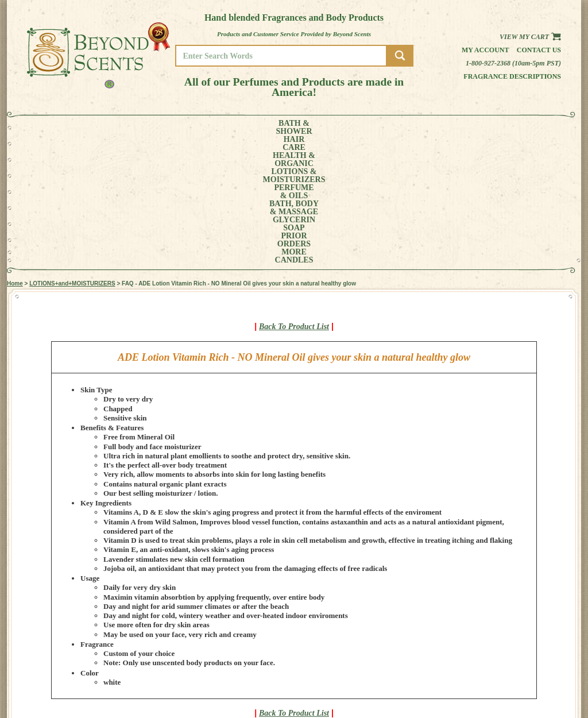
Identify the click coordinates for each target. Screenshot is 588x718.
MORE (482, 128)
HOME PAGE (524, 646)
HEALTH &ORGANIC (148, 128)
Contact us (539, 50)
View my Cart (530, 37)
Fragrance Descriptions (512, 76)
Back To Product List (294, 198)
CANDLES (526, 128)
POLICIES (521, 662)
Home (15, 155)
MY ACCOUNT (526, 654)
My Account (486, 50)
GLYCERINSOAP (390, 128)
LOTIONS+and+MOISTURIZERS (72, 155)
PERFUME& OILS (275, 128)
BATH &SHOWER (61, 128)
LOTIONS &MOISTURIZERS (212, 128)
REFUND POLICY (531, 670)
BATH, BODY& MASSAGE (332, 128)
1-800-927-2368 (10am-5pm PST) (513, 63)
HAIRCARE (103, 128)
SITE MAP (521, 678)
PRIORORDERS (440, 128)
